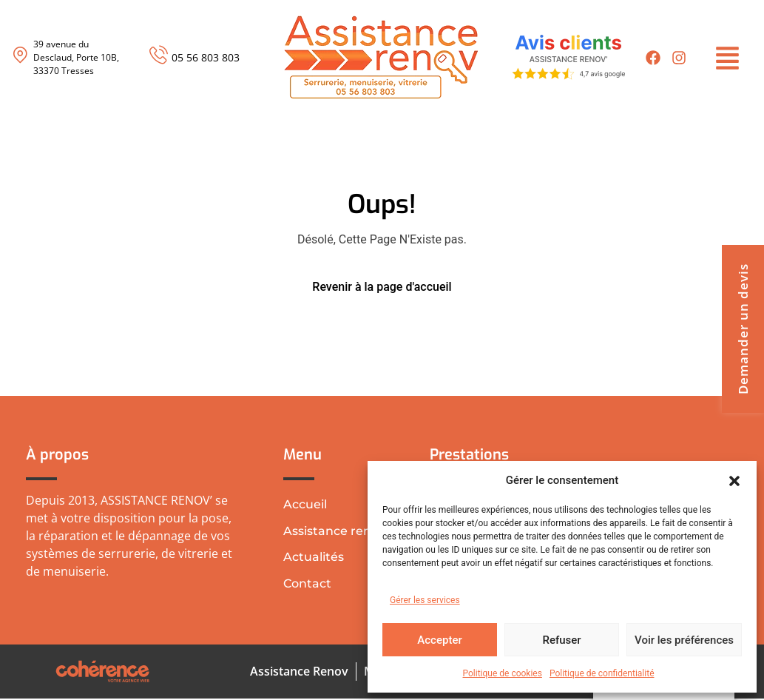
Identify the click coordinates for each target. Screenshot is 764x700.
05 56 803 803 (206, 57)
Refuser (561, 640)
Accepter (439, 640)
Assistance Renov (298, 673)
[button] (734, 480)
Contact (307, 584)
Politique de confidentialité (602, 673)
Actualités (314, 558)
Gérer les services (425, 600)
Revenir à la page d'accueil (382, 287)
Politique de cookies (503, 673)
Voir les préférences (684, 640)
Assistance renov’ (336, 531)
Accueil (305, 504)
